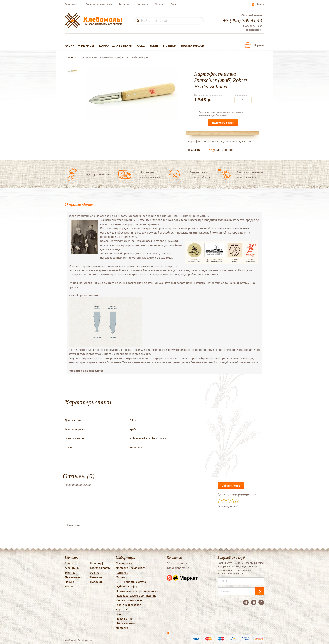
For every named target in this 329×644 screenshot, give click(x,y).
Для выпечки (122, 45)
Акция (70, 45)
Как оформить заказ (129, 600)
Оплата (159, 4)
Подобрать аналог (223, 123)
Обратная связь (177, 563)
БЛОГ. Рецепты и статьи (131, 582)
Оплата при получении (97, 175)
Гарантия (124, 4)
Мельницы (86, 45)
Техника (103, 45)
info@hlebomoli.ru (179, 568)
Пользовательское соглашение (136, 596)
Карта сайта (123, 609)
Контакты (142, 4)
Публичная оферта (128, 586)
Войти (261, 4)
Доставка (122, 628)
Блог (174, 4)
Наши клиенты (125, 623)
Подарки (96, 582)
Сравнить (197, 150)
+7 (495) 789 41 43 (242, 20)
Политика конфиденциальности (137, 591)
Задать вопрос (224, 150)
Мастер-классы (193, 45)
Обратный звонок (252, 15)
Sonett (155, 45)
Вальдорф (170, 45)
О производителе (80, 204)
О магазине (72, 4)
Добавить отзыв (231, 486)
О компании (124, 563)
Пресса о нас (124, 619)
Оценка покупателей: (237, 495)
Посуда (141, 45)
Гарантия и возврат (128, 605)
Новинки (96, 577)
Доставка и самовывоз (99, 4)
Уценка (95, 573)
